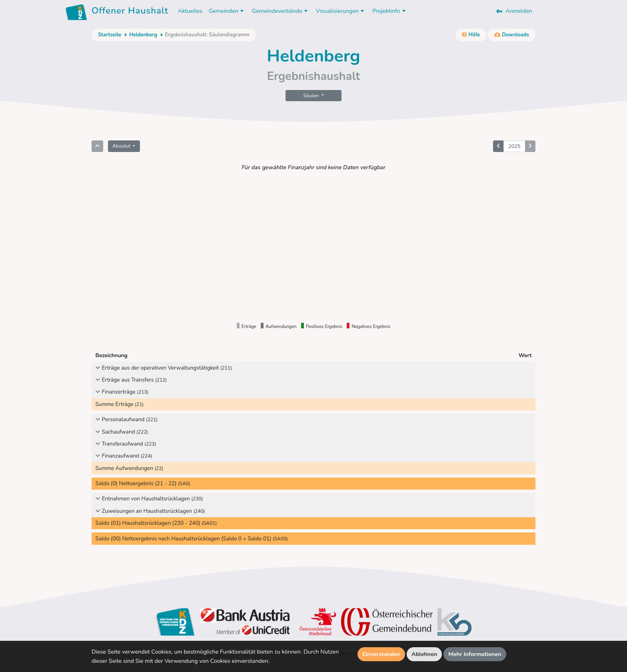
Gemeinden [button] (227, 11)
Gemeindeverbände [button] (281, 11)
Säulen (312, 95)
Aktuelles (190, 11)
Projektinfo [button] (390, 11)
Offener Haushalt (130, 12)
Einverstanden (381, 654)
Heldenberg (143, 35)
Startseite (110, 35)
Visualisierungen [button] (341, 11)
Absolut (122, 146)
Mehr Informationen (475, 654)
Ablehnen (424, 654)
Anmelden (514, 11)
